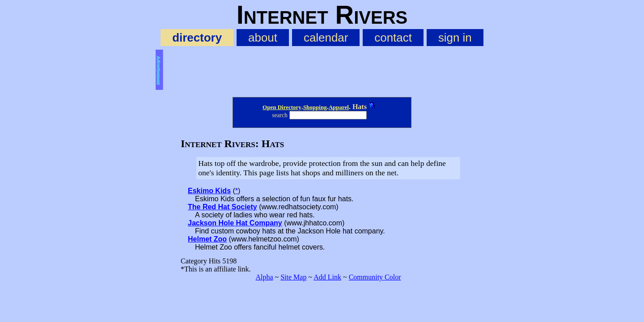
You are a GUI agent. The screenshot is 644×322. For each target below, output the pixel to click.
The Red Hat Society (222, 207)
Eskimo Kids (209, 191)
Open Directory (282, 107)
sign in (455, 38)
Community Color (375, 277)
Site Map (293, 277)
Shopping (315, 107)
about (263, 38)
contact (393, 38)
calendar (326, 38)
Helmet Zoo (207, 239)
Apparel (339, 107)
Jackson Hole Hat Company (235, 223)
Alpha (264, 277)
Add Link (327, 277)
